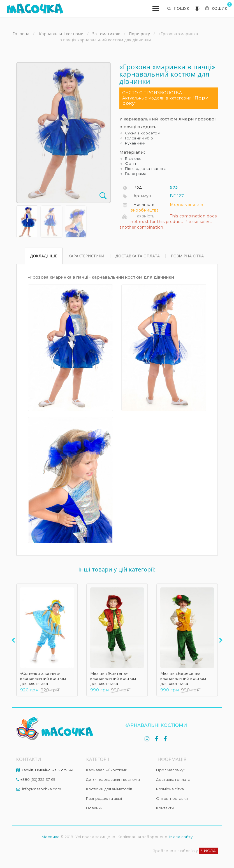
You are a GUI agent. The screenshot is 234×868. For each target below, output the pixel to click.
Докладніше (44, 256)
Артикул (142, 196)
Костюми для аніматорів (109, 789)
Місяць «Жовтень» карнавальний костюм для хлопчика (113, 679)
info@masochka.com (42, 789)
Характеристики (86, 256)
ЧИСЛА (208, 851)
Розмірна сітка (187, 256)
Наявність (144, 205)
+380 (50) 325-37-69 (38, 779)
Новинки (94, 808)
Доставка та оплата (138, 256)
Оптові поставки (172, 798)
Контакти (165, 808)
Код (138, 187)
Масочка (51, 837)
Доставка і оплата (173, 779)
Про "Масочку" (170, 770)
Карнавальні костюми (107, 770)
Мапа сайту (181, 837)
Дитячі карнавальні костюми (113, 779)
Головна (21, 34)
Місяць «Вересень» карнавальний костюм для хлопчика (183, 679)
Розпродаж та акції (104, 798)
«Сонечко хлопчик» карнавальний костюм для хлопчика (43, 679)
